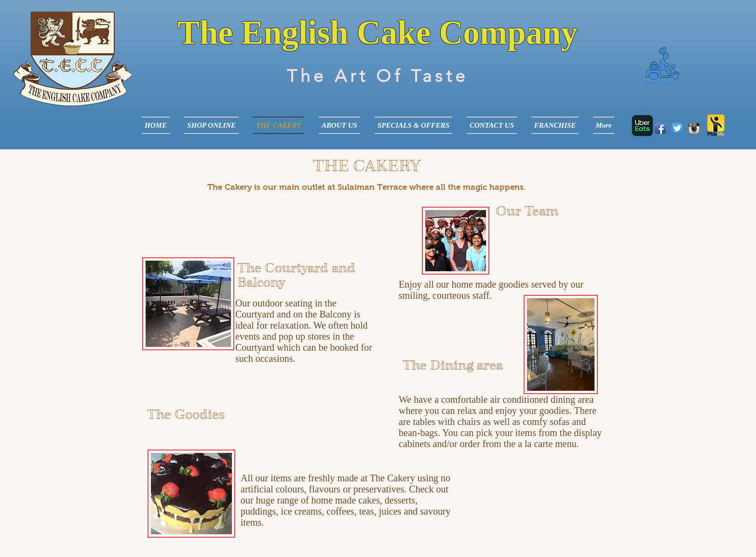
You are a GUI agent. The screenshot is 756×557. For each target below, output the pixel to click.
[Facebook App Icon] (660, 128)
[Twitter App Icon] (677, 128)
